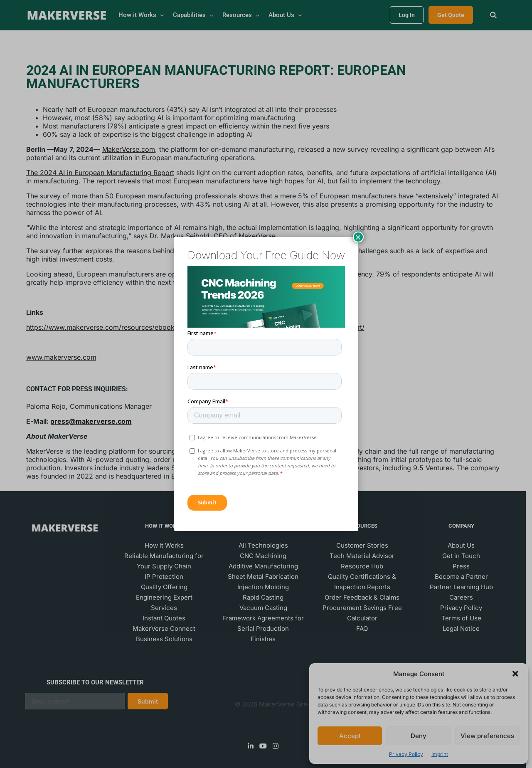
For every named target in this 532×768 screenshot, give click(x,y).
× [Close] (358, 237)
